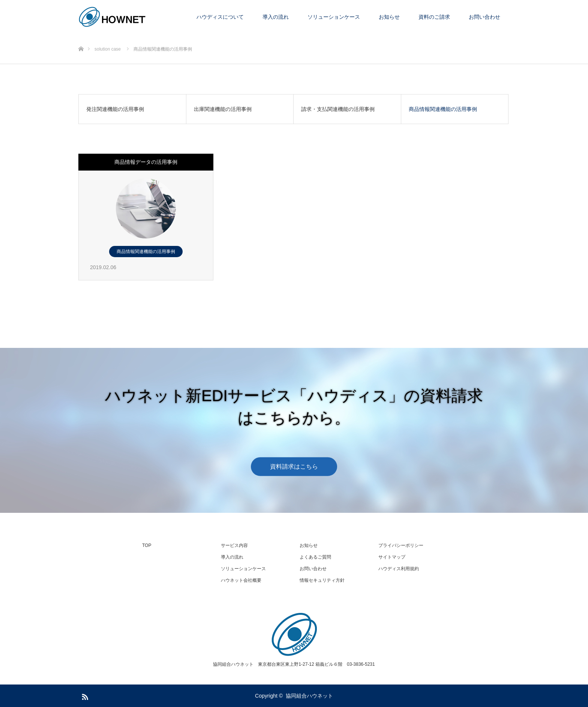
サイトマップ (392, 557)
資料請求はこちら (294, 466)
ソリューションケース (334, 17)
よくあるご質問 (315, 557)
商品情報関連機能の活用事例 (146, 252)
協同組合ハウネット (309, 696)
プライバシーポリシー (401, 545)
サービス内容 (234, 545)
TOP (147, 545)
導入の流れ (276, 17)
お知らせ (389, 17)
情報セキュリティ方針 (322, 580)
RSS (84, 695)
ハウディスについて (220, 17)
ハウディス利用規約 (399, 569)
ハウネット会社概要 (241, 580)
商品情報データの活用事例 (146, 162)
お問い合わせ (484, 17)
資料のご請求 (434, 17)
